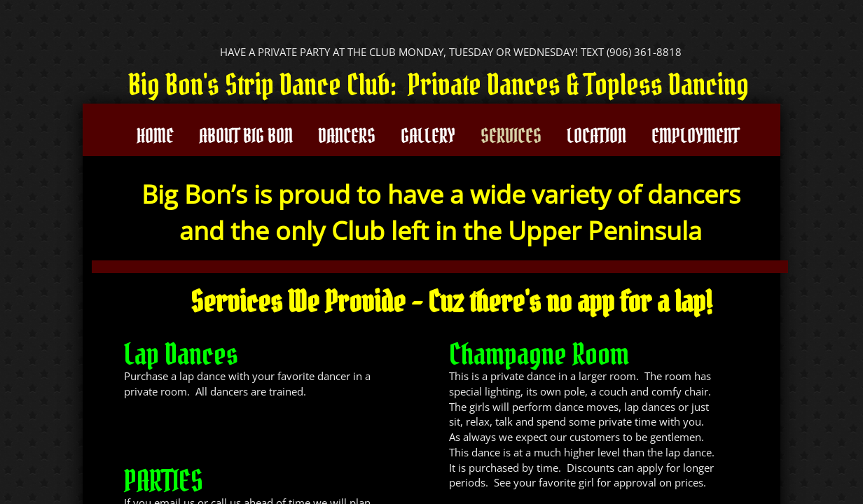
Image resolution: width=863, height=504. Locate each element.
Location (596, 136)
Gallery (428, 136)
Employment (695, 136)
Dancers (347, 136)
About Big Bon (246, 136)
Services (511, 136)
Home (155, 136)
